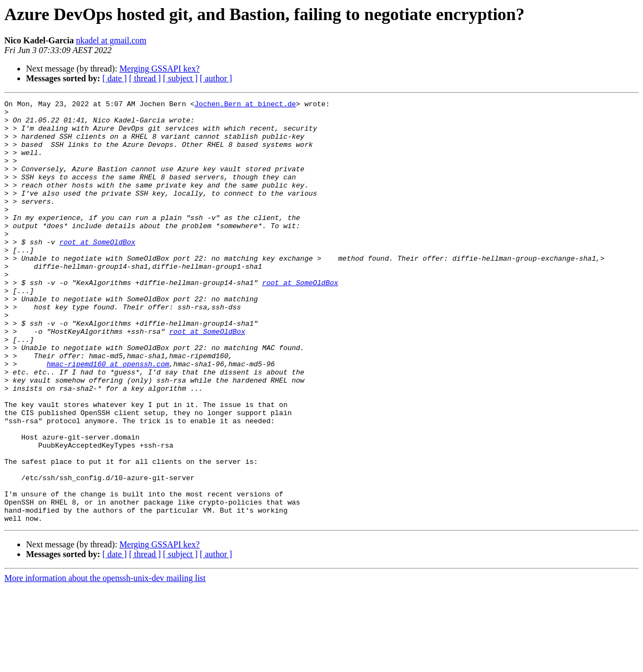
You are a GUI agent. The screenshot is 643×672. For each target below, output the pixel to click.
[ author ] (216, 78)
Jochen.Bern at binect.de (245, 105)
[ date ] (115, 78)
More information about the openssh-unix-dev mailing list (105, 663)
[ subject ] (180, 78)
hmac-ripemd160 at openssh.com (108, 417)
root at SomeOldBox (97, 271)
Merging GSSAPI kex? (159, 69)
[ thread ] (145, 78)
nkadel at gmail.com (111, 40)
